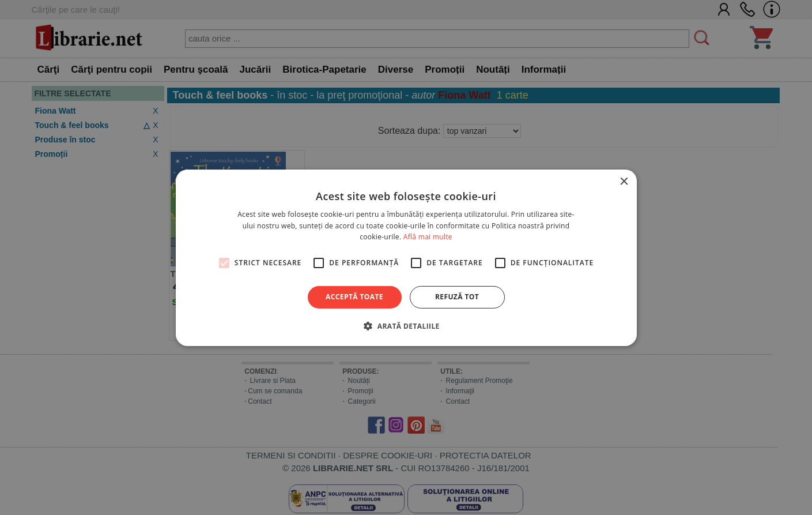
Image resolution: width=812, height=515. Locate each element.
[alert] (406, 257)
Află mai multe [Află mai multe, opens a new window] (428, 237)
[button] (406, 326)
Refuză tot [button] (457, 297)
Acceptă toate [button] (354, 297)
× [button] (624, 181)
